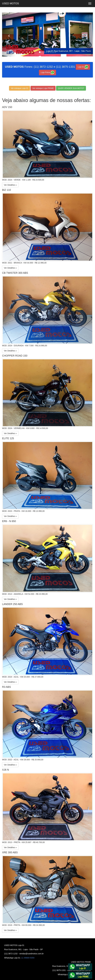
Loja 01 (83, 67)
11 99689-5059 (28, 958)
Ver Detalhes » (10, 185)
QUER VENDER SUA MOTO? (71, 88)
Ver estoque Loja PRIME (43, 88)
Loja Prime (47, 73)
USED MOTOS (11, 3)
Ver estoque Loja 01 (20, 88)
